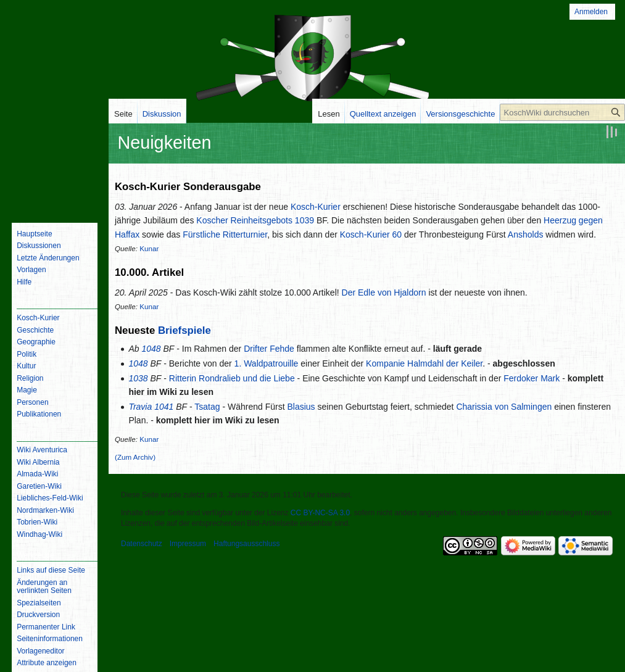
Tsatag (207, 407)
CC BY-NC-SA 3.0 (320, 513)
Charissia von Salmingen (504, 407)
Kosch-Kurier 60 (371, 234)
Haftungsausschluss (246, 544)
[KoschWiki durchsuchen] (562, 112)
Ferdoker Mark (532, 378)
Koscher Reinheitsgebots (244, 220)
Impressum (188, 544)
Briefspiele (184, 330)
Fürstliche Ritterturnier (225, 234)
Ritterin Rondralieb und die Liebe (232, 378)
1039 (304, 220)
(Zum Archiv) (135, 457)
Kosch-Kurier (316, 207)
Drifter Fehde (269, 349)
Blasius (301, 407)
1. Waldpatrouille (267, 363)
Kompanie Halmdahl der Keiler (424, 363)
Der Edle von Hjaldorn (384, 292)
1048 (151, 349)
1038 (138, 378)
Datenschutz (142, 544)
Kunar (149, 248)
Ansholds (526, 234)
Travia (140, 407)
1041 (164, 407)
